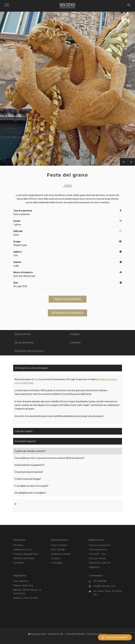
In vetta (55, 558)
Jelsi (68, 186)
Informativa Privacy (97, 634)
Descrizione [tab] (23, 334)
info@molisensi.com (104, 586)
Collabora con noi (22, 550)
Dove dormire (21, 581)
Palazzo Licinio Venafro (26, 598)
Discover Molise (97, 558)
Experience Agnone (100, 563)
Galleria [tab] (75, 343)
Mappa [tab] (75, 334)
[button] (115, 637)
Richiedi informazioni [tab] (29, 351)
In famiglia (57, 563)
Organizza (94, 567)
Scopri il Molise (59, 545)
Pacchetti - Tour (97, 554)
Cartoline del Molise (24, 558)
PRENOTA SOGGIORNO (68, 299)
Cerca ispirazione (98, 550)
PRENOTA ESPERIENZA (67, 313)
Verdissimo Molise (61, 554)
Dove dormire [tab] (24, 343)
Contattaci (19, 563)
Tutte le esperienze (99, 545)
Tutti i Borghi (58, 550)
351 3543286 (100, 581)
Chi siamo (18, 545)
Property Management (26, 554)
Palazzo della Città (23, 585)
